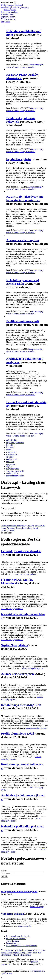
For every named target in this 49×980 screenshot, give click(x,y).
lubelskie (10, 445)
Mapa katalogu (39, 950)
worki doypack (13, 941)
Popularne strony (8, 17)
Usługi (31, 526)
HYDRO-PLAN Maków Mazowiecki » (17, 582)
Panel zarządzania (9, 7)
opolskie (10, 457)
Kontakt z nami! (8, 14)
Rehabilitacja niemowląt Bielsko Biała (23, 282)
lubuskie (10, 447)
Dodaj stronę (6, 952)
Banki (25, 528)
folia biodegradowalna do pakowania (22, 946)
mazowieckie (12, 454)
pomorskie (11, 464)
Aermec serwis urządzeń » (19, 674)
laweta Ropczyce (13, 943)
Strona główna (10, 10)
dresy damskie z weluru (16, 939)
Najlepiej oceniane (24, 950)
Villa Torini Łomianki (13, 914)
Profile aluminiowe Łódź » (19, 733)
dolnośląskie (11, 440)
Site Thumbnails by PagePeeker (21, 954)
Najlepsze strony (8, 19)
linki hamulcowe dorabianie (18, 936)
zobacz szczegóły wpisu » (25, 574)
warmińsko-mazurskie (16, 471)
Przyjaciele (6, 21)
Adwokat (11, 528)
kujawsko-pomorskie (15, 443)
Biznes (18, 528)
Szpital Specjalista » (14, 645)
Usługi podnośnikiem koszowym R (19, 892)
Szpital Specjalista (18, 159)
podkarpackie (12, 459)
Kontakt (28, 955)
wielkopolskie (12, 473)
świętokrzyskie (13, 469)
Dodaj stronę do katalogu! (12, 5)
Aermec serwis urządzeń (23, 240)
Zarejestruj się (23, 7)
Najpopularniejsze (20, 952)
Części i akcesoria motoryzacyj (14, 526)
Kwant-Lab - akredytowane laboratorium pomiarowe (25, 198)
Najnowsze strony (9, 950)
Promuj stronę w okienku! (24, 67)
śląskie (9, 466)
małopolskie (11, 452)
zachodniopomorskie (15, 476)
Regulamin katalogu (9, 12)
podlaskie (10, 462)
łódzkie (9, 450)
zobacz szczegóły (37, 907)
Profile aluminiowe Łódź (23, 321)
